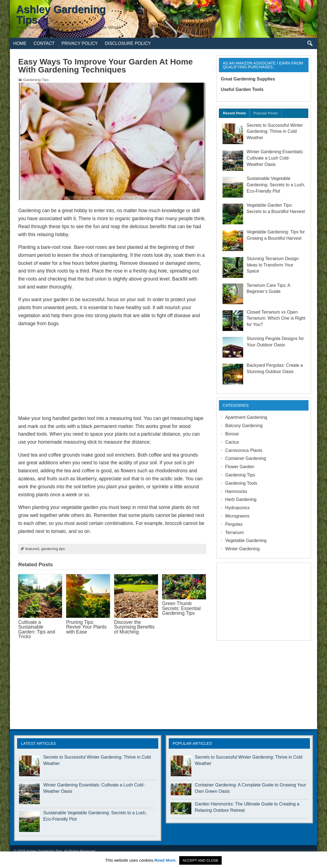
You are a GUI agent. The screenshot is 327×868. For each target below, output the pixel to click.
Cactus (232, 442)
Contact (44, 43)
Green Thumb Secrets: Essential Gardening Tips (181, 608)
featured (32, 549)
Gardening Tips (36, 80)
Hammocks (236, 491)
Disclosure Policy (128, 43)
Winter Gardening (242, 549)
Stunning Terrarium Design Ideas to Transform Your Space (273, 265)
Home (20, 43)
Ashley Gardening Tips (44, 851)
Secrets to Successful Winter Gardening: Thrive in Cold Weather (275, 132)
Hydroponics (238, 508)
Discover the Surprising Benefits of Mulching (134, 627)
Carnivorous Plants (244, 450)
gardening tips (53, 549)
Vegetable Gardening (246, 541)
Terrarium (234, 533)
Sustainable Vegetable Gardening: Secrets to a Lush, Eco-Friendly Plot (276, 185)
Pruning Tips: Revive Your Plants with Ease (86, 627)
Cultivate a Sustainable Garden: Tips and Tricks (37, 629)
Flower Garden (240, 467)
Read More (165, 860)
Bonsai (232, 434)
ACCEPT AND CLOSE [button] (201, 860)
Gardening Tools (241, 483)
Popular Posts (266, 113)
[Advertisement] (112, 371)
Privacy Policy (80, 43)
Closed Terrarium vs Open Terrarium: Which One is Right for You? (276, 318)
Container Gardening (246, 458)
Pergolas (234, 524)
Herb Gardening (241, 499)
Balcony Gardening (244, 426)
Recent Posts (234, 113)
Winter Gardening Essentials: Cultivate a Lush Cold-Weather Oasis (275, 158)
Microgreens (237, 516)
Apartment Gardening (246, 417)
